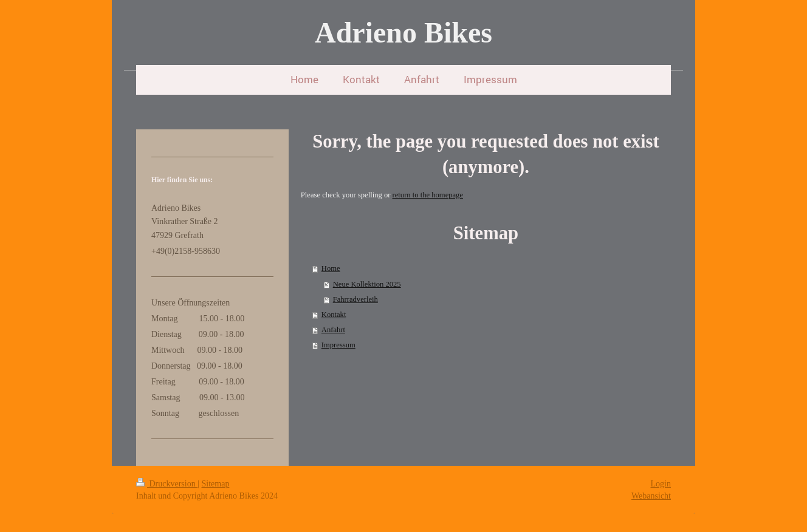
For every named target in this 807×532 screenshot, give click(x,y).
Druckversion (167, 484)
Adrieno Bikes (403, 32)
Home (331, 268)
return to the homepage (428, 195)
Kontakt (334, 315)
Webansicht (651, 496)
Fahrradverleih (355, 299)
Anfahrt (333, 330)
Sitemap (216, 484)
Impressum (338, 345)
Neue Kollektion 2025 (367, 284)
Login (661, 484)
